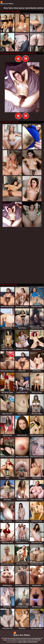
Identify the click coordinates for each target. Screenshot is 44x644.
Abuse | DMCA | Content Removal (28, 642)
